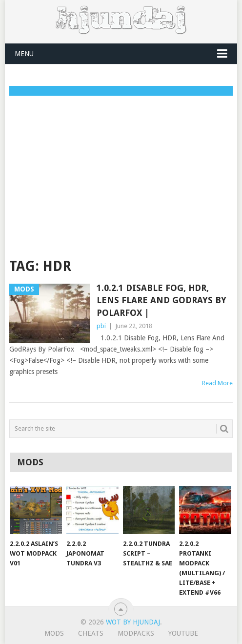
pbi (101, 326)
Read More (217, 383)
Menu (24, 54)
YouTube (183, 633)
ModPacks (136, 633)
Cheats (91, 633)
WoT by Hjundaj (133, 622)
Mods (54, 633)
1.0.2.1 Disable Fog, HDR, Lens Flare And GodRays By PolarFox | (161, 300)
